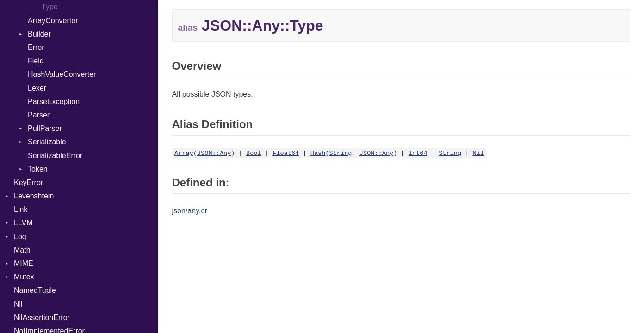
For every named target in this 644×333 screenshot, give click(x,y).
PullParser (45, 128)
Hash (318, 153)
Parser (39, 115)
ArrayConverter (53, 21)
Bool (254, 153)
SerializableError (55, 156)
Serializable (47, 142)
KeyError (28, 182)
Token (38, 169)
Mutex (24, 277)
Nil (18, 304)
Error (36, 47)
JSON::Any (214, 153)
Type (50, 7)
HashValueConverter (62, 74)
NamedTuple (35, 290)
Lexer (37, 88)
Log (20, 237)
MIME (24, 263)
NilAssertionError (42, 318)
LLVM (23, 223)
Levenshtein (34, 196)
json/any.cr (190, 211)
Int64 (418, 153)
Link (21, 209)
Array (184, 153)
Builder (39, 34)
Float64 (286, 153)
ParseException (54, 102)
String (341, 153)
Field (36, 61)
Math (22, 250)
